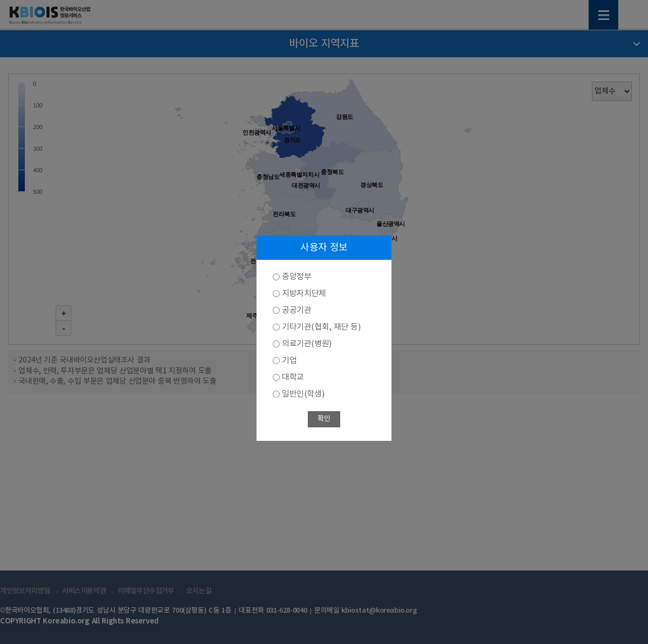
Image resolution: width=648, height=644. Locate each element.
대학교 (293, 377)
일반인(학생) (303, 394)
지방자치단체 (304, 294)
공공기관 (296, 310)
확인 (324, 419)
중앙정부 (296, 277)
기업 (289, 361)
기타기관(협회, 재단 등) (321, 327)
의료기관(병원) (307, 344)
